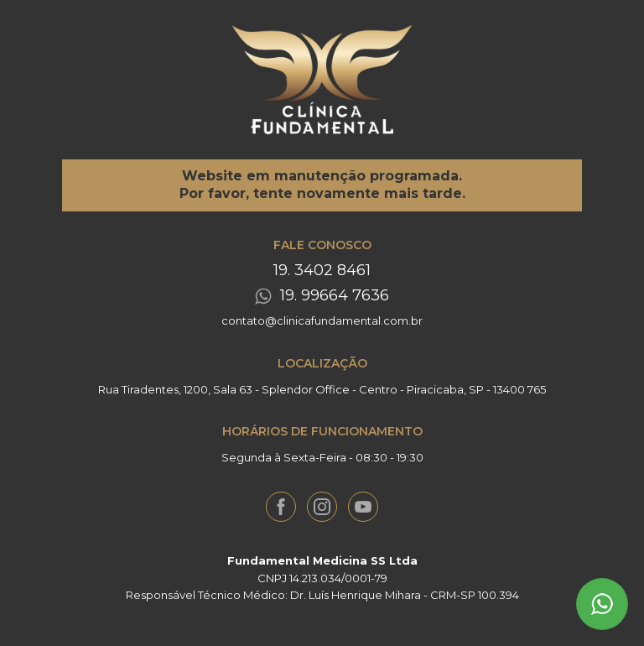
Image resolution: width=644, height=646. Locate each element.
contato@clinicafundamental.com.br (322, 320)
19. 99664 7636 (335, 296)
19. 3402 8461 (322, 271)
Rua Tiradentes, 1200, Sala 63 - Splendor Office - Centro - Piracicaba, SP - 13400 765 (322, 389)
